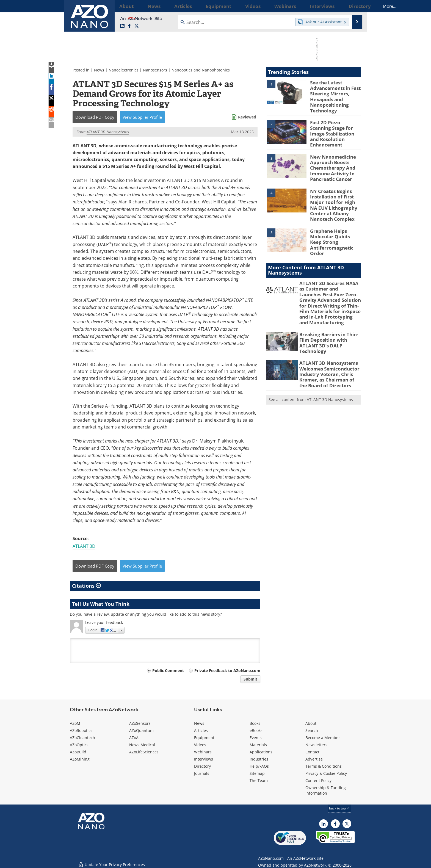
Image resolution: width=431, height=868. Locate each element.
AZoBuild (78, 752)
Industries (259, 759)
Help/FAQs (259, 766)
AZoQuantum (141, 730)
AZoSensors (140, 723)
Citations (86, 586)
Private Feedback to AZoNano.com (227, 671)
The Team (259, 780)
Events (256, 738)
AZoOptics (79, 745)
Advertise (314, 759)
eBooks (256, 730)
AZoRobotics (81, 730)
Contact (312, 752)
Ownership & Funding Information (326, 790)
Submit (250, 679)
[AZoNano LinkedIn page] (122, 26)
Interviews (204, 759)
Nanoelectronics (124, 70)
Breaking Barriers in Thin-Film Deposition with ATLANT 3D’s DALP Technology (330, 317)
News (99, 70)
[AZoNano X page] (137, 26)
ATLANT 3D (84, 546)
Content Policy (318, 780)
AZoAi (134, 738)
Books (255, 723)
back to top (339, 808)
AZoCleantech (82, 738)
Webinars (203, 752)
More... (354, 6)
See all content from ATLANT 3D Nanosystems (311, 371)
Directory (202, 766)
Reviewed (247, 117)
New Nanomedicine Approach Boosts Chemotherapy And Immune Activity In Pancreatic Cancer (331, 159)
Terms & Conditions (324, 766)
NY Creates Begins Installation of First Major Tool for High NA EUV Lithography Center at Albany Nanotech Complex (335, 193)
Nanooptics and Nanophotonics (201, 70)
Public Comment (168, 671)
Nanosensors (155, 70)
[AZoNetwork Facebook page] (129, 26)
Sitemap (257, 773)
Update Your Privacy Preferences (111, 861)
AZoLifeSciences (144, 752)
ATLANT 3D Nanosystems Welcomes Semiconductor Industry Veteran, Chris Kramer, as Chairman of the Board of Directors (328, 347)
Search (312, 730)
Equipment (204, 738)
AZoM (75, 723)
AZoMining (80, 759)
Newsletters (316, 745)
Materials (258, 745)
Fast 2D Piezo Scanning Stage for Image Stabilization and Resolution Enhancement (333, 128)
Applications (261, 752)
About (311, 723)
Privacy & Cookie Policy (326, 773)
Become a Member (323, 738)
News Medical (142, 745)
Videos (200, 745)
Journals (202, 773)
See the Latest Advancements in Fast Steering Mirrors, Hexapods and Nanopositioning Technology (333, 95)
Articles (201, 730)
